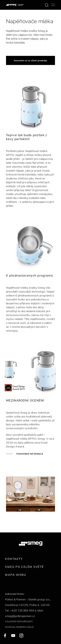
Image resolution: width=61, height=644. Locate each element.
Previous (10, 494)
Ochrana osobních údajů (19, 627)
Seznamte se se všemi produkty (30, 60)
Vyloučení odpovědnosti (19, 621)
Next (51, 494)
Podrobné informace (29, 454)
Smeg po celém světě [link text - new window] (24, 567)
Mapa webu (16, 575)
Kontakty (14, 559)
